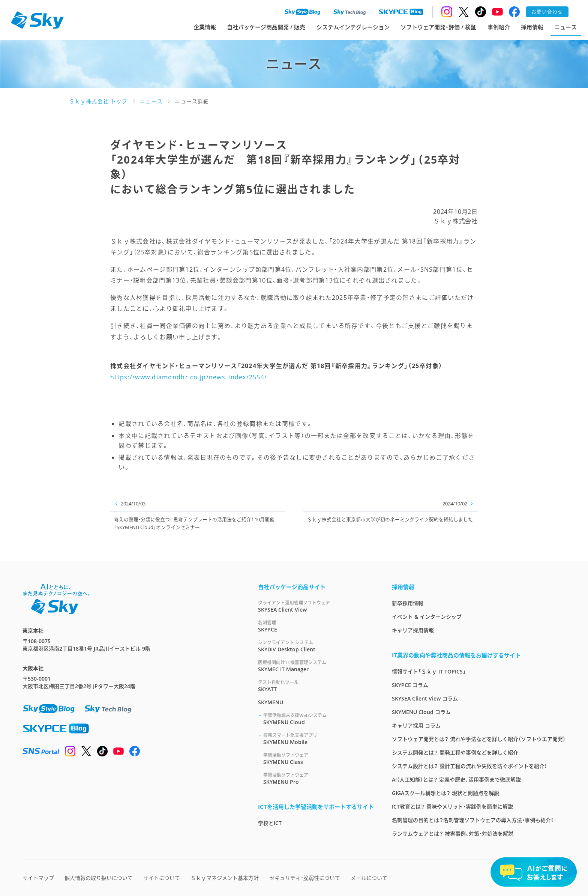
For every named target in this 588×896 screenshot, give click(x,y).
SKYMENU (271, 702)
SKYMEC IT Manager (316, 666)
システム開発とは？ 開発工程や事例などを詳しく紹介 (455, 752)
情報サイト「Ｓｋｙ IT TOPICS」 (429, 671)
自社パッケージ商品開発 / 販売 (266, 27)
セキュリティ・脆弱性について (305, 878)
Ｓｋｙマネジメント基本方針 (225, 878)
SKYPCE (316, 626)
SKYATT (316, 686)
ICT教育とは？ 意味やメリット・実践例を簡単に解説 (452, 807)
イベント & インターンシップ (427, 617)
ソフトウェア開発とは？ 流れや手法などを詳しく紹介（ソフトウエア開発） (479, 739)
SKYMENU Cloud (319, 719)
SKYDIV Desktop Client (316, 646)
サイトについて (162, 878)
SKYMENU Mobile (319, 739)
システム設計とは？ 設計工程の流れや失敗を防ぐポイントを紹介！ (469, 766)
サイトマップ (38, 878)
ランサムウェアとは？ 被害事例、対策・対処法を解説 (453, 834)
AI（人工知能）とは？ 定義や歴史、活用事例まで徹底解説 (456, 779)
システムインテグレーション (353, 27)
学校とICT (270, 823)
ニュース (565, 27)
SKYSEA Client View (316, 606)
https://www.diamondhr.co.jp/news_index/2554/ (189, 377)
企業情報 (205, 27)
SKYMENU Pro (319, 778)
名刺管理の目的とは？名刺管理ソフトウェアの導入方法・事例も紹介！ (473, 820)
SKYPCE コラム (410, 685)
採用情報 (532, 27)
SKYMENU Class (319, 758)
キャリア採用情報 (413, 630)
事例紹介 (499, 27)
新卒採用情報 (408, 603)
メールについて (369, 878)
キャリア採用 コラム (416, 725)
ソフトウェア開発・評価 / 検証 (438, 27)
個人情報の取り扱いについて (99, 878)
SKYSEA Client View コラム (425, 698)
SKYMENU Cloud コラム (421, 712)
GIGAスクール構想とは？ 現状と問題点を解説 (445, 793)
